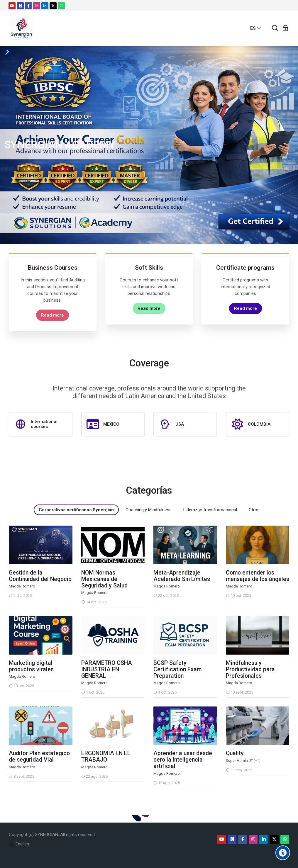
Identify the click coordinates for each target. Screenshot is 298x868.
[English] (19, 844)
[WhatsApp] (61, 6)
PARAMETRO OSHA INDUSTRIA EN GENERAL (107, 670)
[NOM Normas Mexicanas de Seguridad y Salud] (81, 607)
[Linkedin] (45, 6)
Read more (53, 315)
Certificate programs (245, 268)
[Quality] (226, 775)
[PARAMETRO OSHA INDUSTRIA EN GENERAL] (81, 698)
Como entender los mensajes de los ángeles (258, 576)
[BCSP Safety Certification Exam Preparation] (153, 698)
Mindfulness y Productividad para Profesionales (250, 670)
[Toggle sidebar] (7, 52)
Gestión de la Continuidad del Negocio (40, 576)
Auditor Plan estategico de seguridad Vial (39, 757)
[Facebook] (28, 6)
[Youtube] (12, 6)
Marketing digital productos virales (31, 666)
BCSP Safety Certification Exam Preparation (177, 670)
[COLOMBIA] (258, 424)
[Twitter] (53, 6)
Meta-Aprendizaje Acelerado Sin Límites (182, 576)
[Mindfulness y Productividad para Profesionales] (226, 698)
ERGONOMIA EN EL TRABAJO (106, 757)
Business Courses (53, 268)
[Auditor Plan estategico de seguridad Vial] (9, 782)
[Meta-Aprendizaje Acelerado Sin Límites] (153, 601)
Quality (235, 753)
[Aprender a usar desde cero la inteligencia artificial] (153, 788)
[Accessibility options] (283, 853)
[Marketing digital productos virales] (9, 691)
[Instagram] (37, 6)
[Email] (20, 6)
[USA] (185, 424)
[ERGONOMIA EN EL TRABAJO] (81, 782)
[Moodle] (21, 28)
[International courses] (41, 424)
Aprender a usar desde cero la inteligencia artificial (183, 760)
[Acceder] (286, 28)
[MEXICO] (113, 424)
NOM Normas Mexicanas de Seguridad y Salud (104, 579)
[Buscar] (275, 28)
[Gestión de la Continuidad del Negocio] (9, 601)
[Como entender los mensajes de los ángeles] (226, 601)
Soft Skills (149, 268)
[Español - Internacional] (256, 28)
